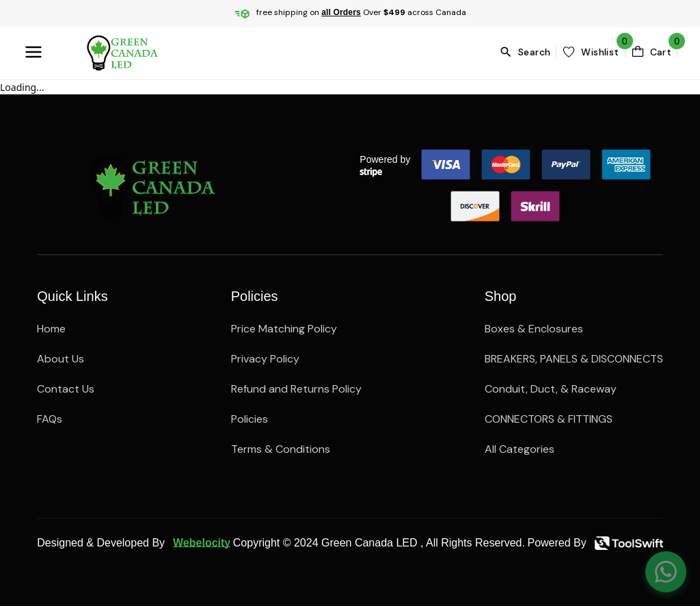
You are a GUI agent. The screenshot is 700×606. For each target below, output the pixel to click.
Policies (250, 419)
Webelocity (202, 543)
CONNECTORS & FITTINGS (549, 419)
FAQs (50, 419)
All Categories (520, 449)
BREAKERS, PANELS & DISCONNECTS (574, 359)
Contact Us (66, 389)
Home (51, 329)
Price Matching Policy (284, 329)
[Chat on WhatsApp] (666, 572)
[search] (527, 52)
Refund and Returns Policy (296, 389)
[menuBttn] (36, 52)
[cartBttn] (651, 52)
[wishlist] (590, 52)
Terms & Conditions (281, 449)
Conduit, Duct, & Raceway (551, 389)
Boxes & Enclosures (534, 329)
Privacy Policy (265, 359)
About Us (60, 359)
